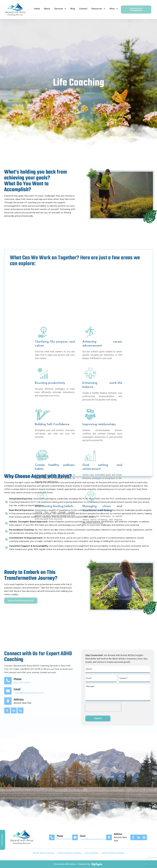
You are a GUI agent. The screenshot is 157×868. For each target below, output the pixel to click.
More (114, 9)
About (47, 9)
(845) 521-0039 (64, 839)
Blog (73, 9)
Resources (99, 9)
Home (37, 9)
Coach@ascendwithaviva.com (94, 839)
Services (60, 9)
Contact (83, 9)
